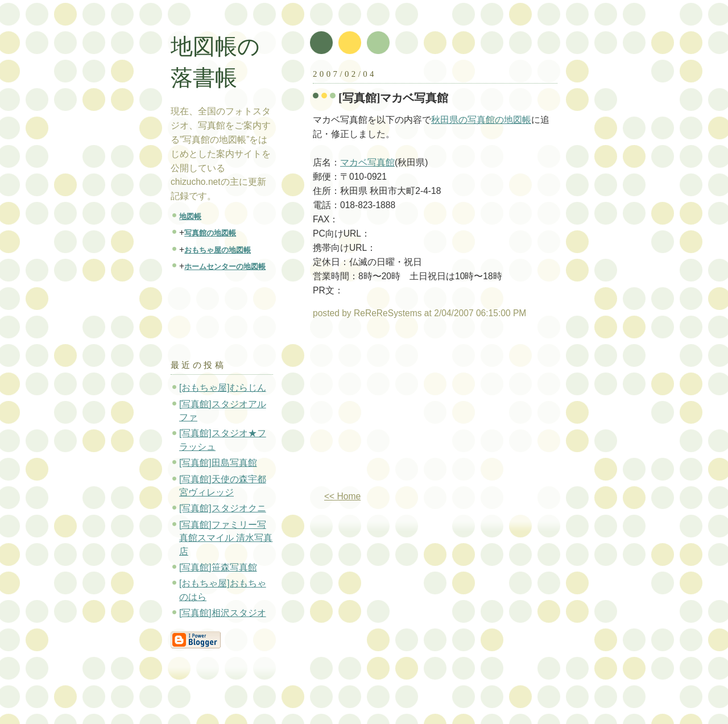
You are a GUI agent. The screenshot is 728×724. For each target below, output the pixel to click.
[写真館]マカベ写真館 (394, 98)
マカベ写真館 (367, 162)
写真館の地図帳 (210, 233)
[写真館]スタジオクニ (223, 508)
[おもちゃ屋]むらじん (223, 388)
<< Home (342, 496)
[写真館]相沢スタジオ (223, 613)
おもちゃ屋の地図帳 (218, 250)
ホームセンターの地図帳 (225, 266)
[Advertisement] (408, 409)
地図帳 (190, 216)
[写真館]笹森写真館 (218, 567)
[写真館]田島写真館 (218, 463)
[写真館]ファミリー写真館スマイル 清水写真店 (226, 538)
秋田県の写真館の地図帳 (481, 120)
